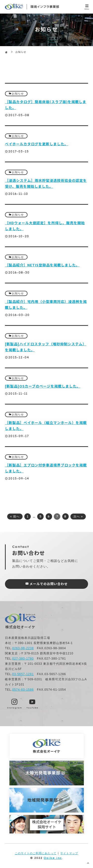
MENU (87, 9)
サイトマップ (69, 853)
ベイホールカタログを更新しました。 (37, 144)
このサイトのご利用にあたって (36, 853)
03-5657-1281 (23, 674)
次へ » (78, 517)
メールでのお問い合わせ (49, 584)
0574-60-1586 (23, 690)
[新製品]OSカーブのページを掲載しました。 (43, 386)
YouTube (32, 708)
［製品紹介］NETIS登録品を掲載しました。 (42, 265)
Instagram (15, 708)
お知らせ (18, 93)
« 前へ (15, 517)
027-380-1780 (23, 659)
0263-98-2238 (23, 648)
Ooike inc (53, 858)
